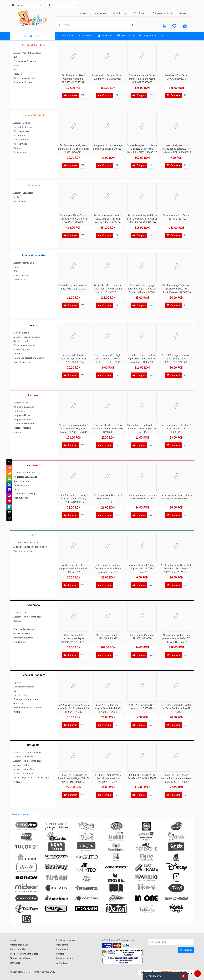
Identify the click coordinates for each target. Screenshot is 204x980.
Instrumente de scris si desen (28, 708)
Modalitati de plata (66, 940)
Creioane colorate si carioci (27, 699)
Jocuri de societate (23, 362)
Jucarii (33, 325)
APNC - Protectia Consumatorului (118, 940)
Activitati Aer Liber (33, 45)
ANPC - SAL (62, 963)
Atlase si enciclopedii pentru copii (30, 547)
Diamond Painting (22, 349)
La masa (33, 395)
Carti (33, 535)
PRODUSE (33, 36)
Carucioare (33, 185)
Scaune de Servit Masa (24, 424)
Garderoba (33, 605)
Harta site (15, 963)
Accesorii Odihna (22, 123)
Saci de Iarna (20, 201)
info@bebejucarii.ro (153, 35)
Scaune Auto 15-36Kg (24, 494)
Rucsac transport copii (24, 78)
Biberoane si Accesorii (24, 407)
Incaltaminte (20, 642)
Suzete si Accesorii (22, 428)
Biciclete (18, 57)
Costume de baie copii (24, 629)
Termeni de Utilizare (20, 958)
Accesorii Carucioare (23, 193)
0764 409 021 (66, 35)
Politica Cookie (18, 949)
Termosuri (18, 432)
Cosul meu (140, 13)
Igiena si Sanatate (33, 255)
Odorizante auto (21, 481)
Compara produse (162, 13)
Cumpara (71, 95)
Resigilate (33, 745)
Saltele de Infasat (22, 279)
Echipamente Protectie (25, 61)
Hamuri (17, 65)
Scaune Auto (33, 465)
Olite (16, 271)
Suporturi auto (21, 498)
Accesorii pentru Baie (24, 263)
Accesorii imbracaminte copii (28, 617)
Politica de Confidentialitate (24, 954)
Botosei (17, 621)
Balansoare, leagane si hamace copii (31, 778)
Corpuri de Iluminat (23, 127)
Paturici (17, 148)
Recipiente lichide (22, 419)
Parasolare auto (21, 485)
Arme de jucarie (21, 333)
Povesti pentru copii (23, 551)
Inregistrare (100, 13)
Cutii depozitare (21, 131)
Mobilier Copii (20, 144)
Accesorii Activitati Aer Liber (27, 53)
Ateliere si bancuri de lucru (27, 337)
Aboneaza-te (186, 950)
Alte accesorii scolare (24, 687)
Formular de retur (65, 958)
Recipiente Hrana (22, 415)
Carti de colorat (21, 695)
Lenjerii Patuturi (21, 140)
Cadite (17, 267)
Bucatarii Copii (21, 341)
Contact (183, 13)
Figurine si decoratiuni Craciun (29, 358)
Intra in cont (120, 13)
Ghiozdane (19, 703)
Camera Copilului (33, 115)
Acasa (83, 13)
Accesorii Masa (21, 403)
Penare (17, 712)
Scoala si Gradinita (33, 675)
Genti (16, 197)
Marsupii (18, 74)
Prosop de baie (21, 275)
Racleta (17, 489)
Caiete (16, 691)
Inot (15, 70)
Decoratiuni (19, 135)
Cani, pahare (19, 411)
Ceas (16, 625)
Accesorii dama (21, 612)
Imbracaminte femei (23, 638)
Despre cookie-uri (19, 945)
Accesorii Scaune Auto (24, 473)
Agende (17, 682)
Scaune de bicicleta (23, 82)
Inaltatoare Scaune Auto (25, 477)
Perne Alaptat (20, 152)
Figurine (18, 354)
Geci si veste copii (22, 633)
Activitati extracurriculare (26, 543)
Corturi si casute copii (24, 345)
